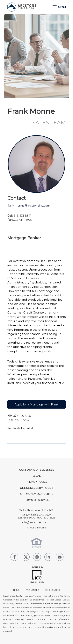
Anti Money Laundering (36, 494)
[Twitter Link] (26, 558)
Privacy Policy (36, 482)
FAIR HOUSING (53, 590)
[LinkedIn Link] (48, 558)
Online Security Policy (36, 488)
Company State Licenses (37, 470)
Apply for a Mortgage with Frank (36, 404)
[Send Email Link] (60, 558)
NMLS (16, 590)
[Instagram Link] (37, 558)
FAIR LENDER (32, 590)
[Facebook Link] (14, 558)
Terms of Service (36, 500)
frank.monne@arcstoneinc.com (29, 206)
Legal (36, 476)
